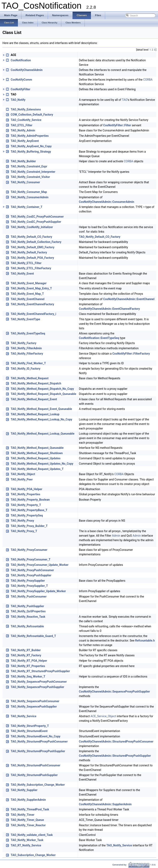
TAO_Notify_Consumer (25, 182)
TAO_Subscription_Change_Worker (33, 855)
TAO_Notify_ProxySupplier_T (29, 586)
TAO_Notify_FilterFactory (27, 354)
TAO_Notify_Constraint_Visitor (30, 177)
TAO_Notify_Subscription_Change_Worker (38, 785)
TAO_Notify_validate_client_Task (32, 835)
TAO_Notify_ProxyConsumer (29, 550)
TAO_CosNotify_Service (26, 120)
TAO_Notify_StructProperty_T (30, 726)
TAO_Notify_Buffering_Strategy (31, 152)
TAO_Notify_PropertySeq (27, 515)
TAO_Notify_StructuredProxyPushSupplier (38, 751)
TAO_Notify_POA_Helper (27, 489)
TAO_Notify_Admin (23, 130)
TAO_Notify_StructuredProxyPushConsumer (39, 742)
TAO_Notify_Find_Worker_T (28, 363)
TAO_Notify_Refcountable (27, 626)
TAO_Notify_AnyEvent (25, 141)
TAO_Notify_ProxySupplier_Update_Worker (38, 591)
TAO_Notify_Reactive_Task (28, 617)
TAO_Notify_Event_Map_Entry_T (31, 288)
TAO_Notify (18, 100)
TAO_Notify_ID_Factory (26, 369)
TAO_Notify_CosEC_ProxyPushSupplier (36, 222)
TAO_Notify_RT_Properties (28, 666)
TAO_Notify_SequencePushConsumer (35, 701)
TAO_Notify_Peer (22, 479)
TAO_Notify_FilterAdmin (26, 348)
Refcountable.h (145, 641)
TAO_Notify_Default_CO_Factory (31, 237)
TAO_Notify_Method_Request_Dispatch (36, 383)
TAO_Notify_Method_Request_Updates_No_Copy (42, 464)
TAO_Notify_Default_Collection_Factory (36, 242)
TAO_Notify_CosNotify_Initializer (32, 227)
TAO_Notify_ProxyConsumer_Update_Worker (40, 565)
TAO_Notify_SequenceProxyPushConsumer (39, 682)
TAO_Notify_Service (24, 716)
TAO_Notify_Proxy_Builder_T (29, 526)
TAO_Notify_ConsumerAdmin (30, 197)
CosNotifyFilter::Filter (117, 125)
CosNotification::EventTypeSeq (99, 338)
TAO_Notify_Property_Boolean (30, 500)
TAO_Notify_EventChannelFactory (32, 304)
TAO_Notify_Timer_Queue (27, 820)
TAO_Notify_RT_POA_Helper (29, 661)
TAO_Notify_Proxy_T (24, 531)
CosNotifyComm (21, 80)
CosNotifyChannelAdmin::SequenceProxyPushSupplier (114, 692)
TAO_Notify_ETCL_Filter (26, 263)
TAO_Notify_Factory (24, 343)
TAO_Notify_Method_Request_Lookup (35, 414)
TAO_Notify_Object (23, 474)
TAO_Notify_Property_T (26, 505)
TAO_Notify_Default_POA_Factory (32, 258)
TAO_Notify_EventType (25, 319)
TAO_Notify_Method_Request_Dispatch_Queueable (44, 394)
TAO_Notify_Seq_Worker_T (28, 677)
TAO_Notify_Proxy (22, 521)
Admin (116, 536)
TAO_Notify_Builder (23, 161)
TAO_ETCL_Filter (21, 125)
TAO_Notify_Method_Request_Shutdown (37, 453)
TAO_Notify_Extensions (26, 109)
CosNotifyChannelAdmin (27, 70)
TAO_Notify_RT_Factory (26, 655)
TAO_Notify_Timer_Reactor (28, 825)
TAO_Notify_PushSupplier (27, 606)
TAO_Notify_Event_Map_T (27, 294)
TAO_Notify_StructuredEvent (29, 731)
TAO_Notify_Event (22, 274)
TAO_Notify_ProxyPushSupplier (31, 575)
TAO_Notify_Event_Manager (29, 283)
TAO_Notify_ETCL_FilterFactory (31, 268)
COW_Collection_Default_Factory (32, 115)
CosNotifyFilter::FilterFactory (131, 354)
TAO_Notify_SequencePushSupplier (34, 707)
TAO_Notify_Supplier (24, 790)
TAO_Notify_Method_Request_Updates (36, 458)
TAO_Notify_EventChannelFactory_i (33, 314)
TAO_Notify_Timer (23, 815)
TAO (125, 100)
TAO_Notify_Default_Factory (29, 252)
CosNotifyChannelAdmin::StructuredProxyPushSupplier (115, 756)
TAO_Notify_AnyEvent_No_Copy (31, 146)
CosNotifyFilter (20, 89)
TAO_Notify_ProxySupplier (28, 581)
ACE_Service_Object (103, 716)
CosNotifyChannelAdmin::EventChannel (129, 299)
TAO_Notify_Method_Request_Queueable (37, 448)
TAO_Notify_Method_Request (30, 378)
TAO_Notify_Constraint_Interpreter (33, 172)
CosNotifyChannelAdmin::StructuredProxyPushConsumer (116, 742)
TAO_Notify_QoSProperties (28, 611)
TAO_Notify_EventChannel (28, 299)
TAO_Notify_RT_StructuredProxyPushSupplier (40, 671)
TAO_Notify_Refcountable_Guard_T (33, 636)
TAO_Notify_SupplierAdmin (28, 800)
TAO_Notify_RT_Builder (26, 650)
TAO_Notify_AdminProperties (30, 136)
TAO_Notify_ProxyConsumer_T (31, 559)
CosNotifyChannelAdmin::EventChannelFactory (109, 309)
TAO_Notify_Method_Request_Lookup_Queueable (43, 434)
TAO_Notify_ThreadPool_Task (30, 809)
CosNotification (21, 60)
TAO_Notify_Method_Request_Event (34, 399)
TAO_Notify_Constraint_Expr (29, 166)
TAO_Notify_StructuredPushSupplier (34, 775)
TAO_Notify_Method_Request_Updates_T (37, 469)
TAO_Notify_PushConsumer (29, 596)
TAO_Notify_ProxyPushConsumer (32, 570)
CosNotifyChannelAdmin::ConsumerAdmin (107, 202)
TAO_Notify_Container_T (27, 207)
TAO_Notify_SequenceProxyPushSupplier (37, 687)
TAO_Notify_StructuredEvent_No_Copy (35, 736)
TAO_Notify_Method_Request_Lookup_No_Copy (41, 419)
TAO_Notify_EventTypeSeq (28, 333)
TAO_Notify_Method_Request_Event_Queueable (41, 409)
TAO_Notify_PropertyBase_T (29, 510)
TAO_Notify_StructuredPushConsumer (35, 765)
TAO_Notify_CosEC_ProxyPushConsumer (37, 217)
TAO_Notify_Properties (26, 494)
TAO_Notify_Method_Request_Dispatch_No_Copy (42, 389)
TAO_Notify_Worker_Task (27, 840)
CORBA (148, 80)
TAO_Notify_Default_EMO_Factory (33, 247)
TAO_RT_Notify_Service (26, 845)
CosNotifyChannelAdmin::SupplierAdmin (105, 804)
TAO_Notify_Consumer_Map (29, 192)
